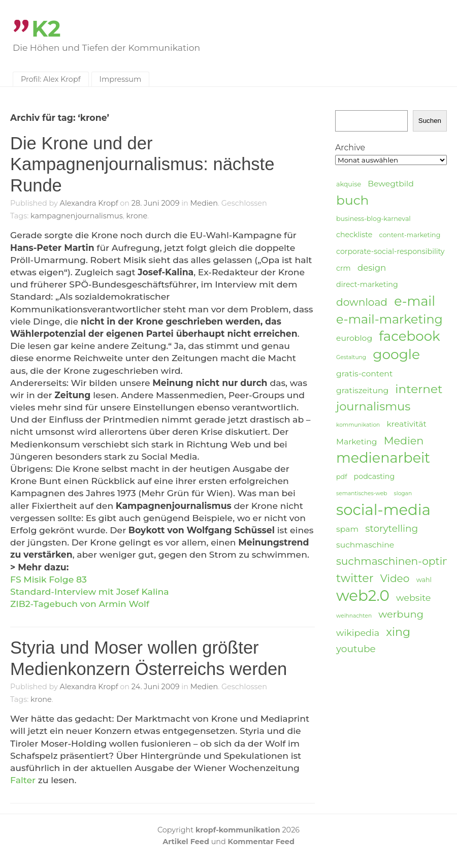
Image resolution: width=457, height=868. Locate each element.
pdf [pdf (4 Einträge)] (341, 477)
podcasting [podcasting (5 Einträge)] (374, 476)
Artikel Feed (186, 842)
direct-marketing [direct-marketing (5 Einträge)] (367, 284)
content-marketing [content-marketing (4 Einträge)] (410, 235)
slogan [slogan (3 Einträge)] (403, 493)
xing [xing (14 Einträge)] (398, 632)
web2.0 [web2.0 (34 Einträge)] (363, 596)
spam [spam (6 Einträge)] (347, 529)
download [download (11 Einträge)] (362, 302)
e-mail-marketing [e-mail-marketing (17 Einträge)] (389, 319)
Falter (24, 780)
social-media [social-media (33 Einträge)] (383, 510)
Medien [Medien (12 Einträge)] (404, 441)
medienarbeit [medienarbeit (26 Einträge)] (383, 458)
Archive (350, 148)
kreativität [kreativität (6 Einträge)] (406, 424)
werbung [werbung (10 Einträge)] (401, 614)
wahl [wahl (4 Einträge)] (424, 580)
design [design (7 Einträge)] (372, 268)
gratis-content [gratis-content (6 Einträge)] (364, 374)
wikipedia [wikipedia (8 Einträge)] (358, 633)
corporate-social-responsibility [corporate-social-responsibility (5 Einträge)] (390, 251)
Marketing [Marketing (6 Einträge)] (357, 442)
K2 (46, 29)
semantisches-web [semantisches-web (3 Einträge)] (362, 493)
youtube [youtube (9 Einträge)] (356, 649)
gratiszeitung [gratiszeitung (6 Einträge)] (362, 390)
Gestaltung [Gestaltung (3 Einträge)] (351, 357)
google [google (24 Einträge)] (396, 355)
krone (137, 216)
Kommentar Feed (261, 842)
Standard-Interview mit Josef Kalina (90, 591)
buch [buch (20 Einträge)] (352, 200)
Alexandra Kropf (89, 203)
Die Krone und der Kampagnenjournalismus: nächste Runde (142, 164)
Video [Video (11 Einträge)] (395, 578)
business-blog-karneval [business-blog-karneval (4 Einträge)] (373, 219)
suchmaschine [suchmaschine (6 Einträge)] (365, 545)
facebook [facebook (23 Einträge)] (409, 336)
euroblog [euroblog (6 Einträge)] (354, 338)
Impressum (121, 79)
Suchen (430, 121)
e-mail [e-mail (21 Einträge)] (415, 301)
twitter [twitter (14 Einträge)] (355, 578)
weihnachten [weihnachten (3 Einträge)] (354, 616)
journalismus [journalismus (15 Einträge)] (373, 406)
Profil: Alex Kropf (51, 79)
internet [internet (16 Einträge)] (419, 389)
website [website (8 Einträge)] (413, 598)
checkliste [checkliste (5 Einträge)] (354, 235)
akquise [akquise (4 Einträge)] (349, 184)
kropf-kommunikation (238, 830)
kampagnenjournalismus (77, 216)
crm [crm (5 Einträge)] (344, 268)
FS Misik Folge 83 (48, 579)
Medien (204, 203)
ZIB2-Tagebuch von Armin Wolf (80, 604)
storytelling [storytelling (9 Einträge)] (391, 528)
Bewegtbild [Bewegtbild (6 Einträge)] (391, 184)
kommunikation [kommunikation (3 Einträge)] (358, 425)
